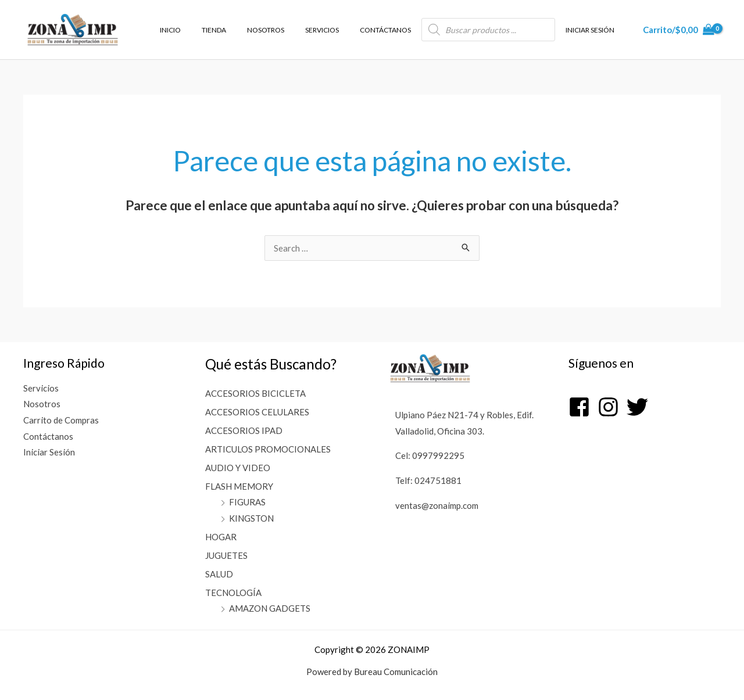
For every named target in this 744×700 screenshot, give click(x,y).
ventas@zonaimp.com (437, 505)
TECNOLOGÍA (233, 593)
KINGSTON (251, 518)
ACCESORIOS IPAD (244, 430)
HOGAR (221, 537)
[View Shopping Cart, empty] (679, 30)
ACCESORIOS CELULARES (257, 412)
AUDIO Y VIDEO (238, 468)
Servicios (41, 388)
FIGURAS (247, 502)
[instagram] (611, 407)
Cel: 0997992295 (430, 455)
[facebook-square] (582, 407)
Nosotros (42, 404)
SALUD (219, 574)
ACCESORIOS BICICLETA (255, 393)
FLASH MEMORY (239, 486)
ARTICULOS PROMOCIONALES (268, 449)
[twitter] (639, 407)
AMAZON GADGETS (270, 608)
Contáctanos (48, 436)
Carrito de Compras (61, 421)
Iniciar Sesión (49, 453)
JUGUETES (226, 555)
